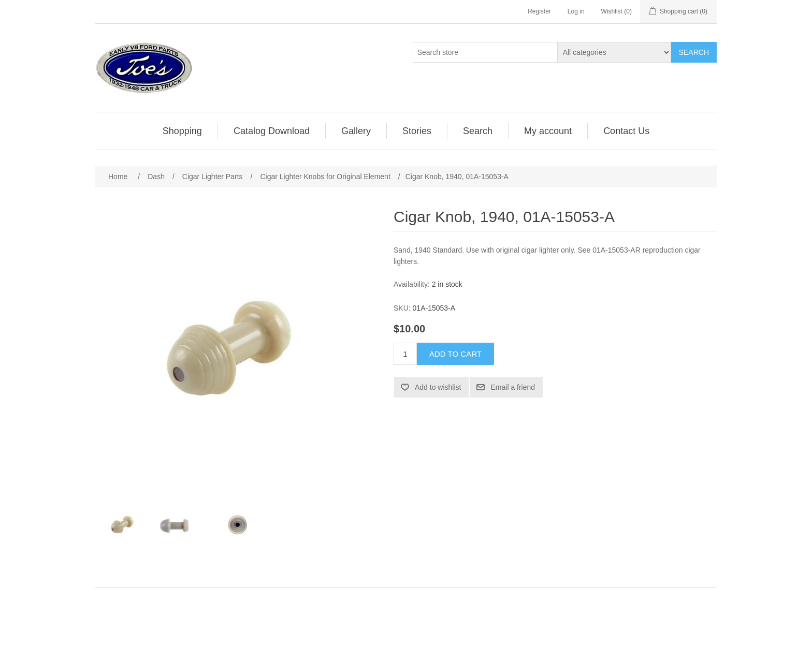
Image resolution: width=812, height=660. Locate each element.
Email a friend (513, 387)
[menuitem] (183, 131)
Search (694, 52)
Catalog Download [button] (272, 131)
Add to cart (455, 354)
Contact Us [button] (626, 131)
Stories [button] (417, 131)
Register (539, 11)
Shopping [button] (182, 131)
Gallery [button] (356, 131)
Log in (576, 11)
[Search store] (485, 52)
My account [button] (548, 131)
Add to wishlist (438, 387)
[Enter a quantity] (405, 354)
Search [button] (478, 131)
